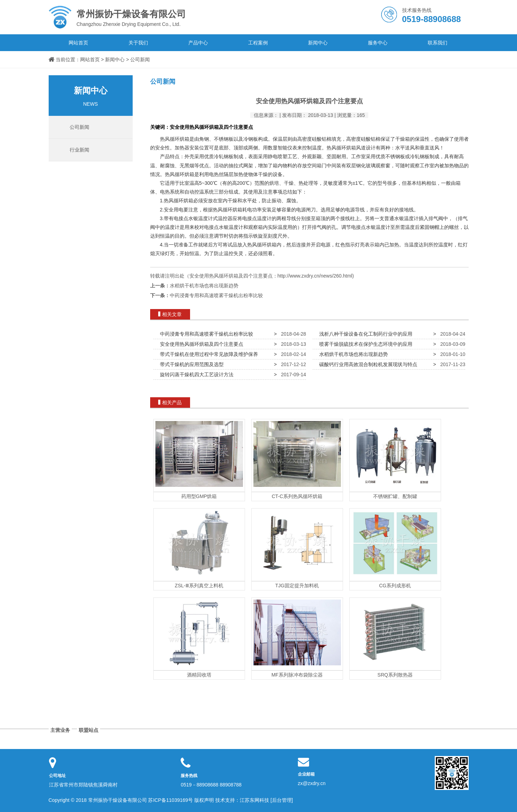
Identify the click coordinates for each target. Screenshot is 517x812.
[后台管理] (282, 800)
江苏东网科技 (254, 800)
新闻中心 (318, 43)
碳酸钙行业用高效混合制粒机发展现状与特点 (367, 364)
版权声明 (204, 800)
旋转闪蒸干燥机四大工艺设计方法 (196, 374)
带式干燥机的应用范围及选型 (191, 364)
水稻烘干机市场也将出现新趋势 (204, 286)
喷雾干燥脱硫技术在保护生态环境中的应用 (365, 344)
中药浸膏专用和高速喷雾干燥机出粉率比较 (216, 295)
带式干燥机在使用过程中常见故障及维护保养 (208, 354)
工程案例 (258, 43)
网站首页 (78, 43)
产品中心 (198, 43)
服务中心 (378, 43)
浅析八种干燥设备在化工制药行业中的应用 (365, 334)
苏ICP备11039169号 (170, 800)
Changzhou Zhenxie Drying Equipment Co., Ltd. (136, 17)
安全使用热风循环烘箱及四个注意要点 (201, 344)
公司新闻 (140, 59)
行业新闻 (79, 150)
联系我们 (438, 43)
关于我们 (138, 43)
